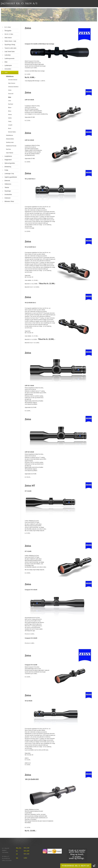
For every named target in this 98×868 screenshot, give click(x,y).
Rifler (6, 62)
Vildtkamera (8, 184)
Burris (10, 128)
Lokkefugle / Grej (9, 174)
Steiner (10, 114)
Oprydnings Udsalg (10, 45)
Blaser (10, 108)
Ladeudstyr (8, 55)
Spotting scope (10, 142)
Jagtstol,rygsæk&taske (11, 177)
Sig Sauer (11, 104)
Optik (6, 72)
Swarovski (11, 94)
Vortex (10, 90)
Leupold (10, 125)
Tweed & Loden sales (10, 48)
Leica (9, 101)
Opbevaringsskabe (10, 163)
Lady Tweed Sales (10, 52)
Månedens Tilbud (9, 201)
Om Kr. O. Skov (9, 34)
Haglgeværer (8, 160)
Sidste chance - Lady (10, 41)
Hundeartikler (8, 194)
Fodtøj (6, 170)
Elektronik (7, 181)
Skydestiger (8, 191)
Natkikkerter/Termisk (11, 146)
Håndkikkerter (10, 135)
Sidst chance (8, 38)
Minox (10, 111)
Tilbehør (7, 188)
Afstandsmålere (10, 139)
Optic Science (12, 83)
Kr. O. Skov (8, 27)
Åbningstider (8, 31)
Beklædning (8, 167)
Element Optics (12, 132)
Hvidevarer (8, 198)
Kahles (10, 118)
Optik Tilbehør (10, 153)
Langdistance (8, 156)
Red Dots (8, 149)
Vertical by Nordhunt (13, 87)
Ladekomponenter (10, 59)
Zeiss (10, 97)
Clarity (10, 121)
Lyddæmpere (8, 65)
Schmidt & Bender (13, 80)
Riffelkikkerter (10, 76)
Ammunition (8, 69)
